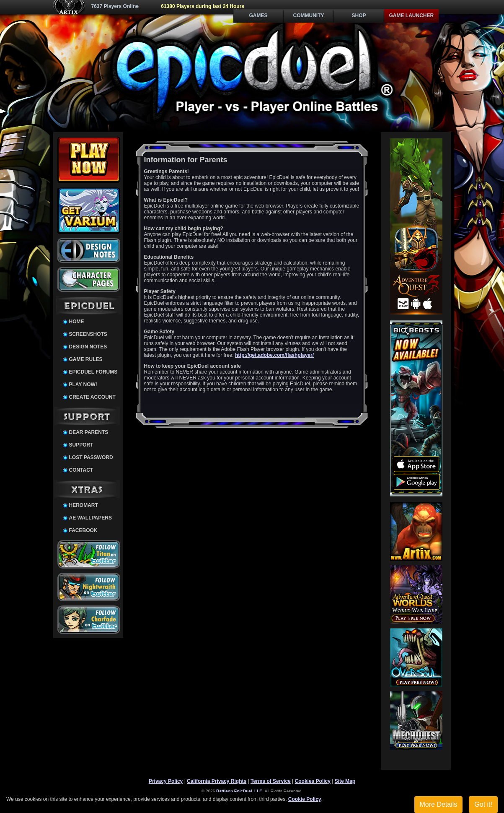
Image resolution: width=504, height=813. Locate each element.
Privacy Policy (166, 781)
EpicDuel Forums (93, 372)
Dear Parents (89, 432)
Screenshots (88, 334)
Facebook (83, 530)
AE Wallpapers (90, 518)
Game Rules (86, 359)
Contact (81, 470)
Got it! (483, 804)
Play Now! (83, 384)
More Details (439, 804)
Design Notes (88, 347)
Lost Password (91, 457)
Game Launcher (412, 16)
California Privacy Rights (217, 781)
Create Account (92, 397)
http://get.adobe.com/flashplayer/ (274, 355)
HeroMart (84, 505)
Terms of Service (271, 781)
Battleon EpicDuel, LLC (239, 791)
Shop (359, 16)
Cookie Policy (305, 799)
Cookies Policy (313, 781)
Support (81, 445)
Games (258, 16)
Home (77, 322)
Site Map (345, 781)
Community (309, 16)
